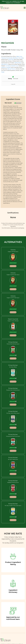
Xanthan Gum (15, 66)
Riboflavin (15, 58)
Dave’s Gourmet (13, 319)
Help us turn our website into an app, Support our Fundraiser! (13, 2)
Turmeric (8, 66)
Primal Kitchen (13, 342)
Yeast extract (18, 63)
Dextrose (11, 60)
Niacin (18, 56)
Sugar (3, 72)
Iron (21, 56)
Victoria (13, 250)
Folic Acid (21, 58)
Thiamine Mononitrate (7, 58)
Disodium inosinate (6, 67)
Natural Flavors (11, 69)
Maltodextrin (5, 64)
